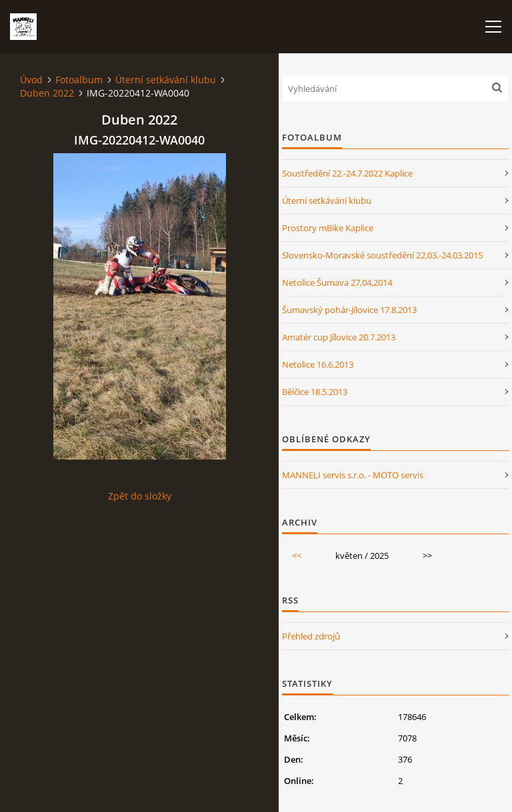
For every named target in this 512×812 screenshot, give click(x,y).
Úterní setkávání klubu (166, 80)
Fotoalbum (79, 80)
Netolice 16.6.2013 (318, 364)
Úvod (31, 80)
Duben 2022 (47, 93)
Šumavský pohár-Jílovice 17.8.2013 (349, 310)
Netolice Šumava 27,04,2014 (337, 282)
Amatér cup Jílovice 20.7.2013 (339, 337)
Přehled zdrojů (311, 636)
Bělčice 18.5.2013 (315, 392)
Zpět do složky (140, 496)
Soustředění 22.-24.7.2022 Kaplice (347, 173)
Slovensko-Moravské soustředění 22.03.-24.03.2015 (382, 255)
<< (297, 556)
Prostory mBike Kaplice (328, 228)
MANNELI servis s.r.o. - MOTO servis (353, 475)
